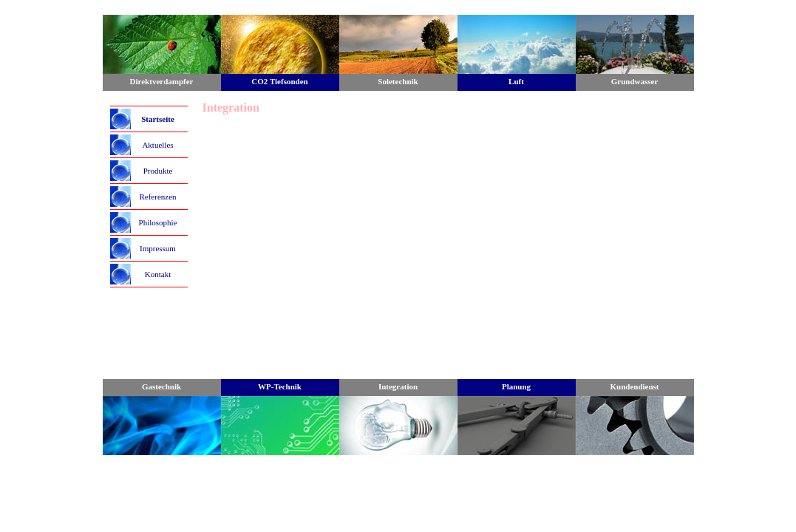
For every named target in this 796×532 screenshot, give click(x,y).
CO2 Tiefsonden (279, 81)
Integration (398, 386)
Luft (516, 81)
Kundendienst (634, 386)
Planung (516, 386)
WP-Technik (280, 386)
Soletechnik (398, 81)
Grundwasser (635, 81)
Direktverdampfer (162, 81)
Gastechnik (161, 386)
